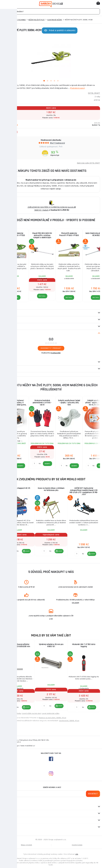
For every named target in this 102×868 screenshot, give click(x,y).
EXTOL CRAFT (94, 93)
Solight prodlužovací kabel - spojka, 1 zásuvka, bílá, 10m (69, 403)
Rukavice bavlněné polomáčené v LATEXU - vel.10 (42, 403)
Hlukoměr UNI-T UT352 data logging (84, 645)
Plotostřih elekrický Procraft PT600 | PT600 (69, 234)
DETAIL (15, 297)
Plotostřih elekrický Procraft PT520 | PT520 (15, 234)
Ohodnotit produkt (51, 348)
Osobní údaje (77, 845)
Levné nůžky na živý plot (31, 713)
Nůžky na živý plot (37, 20)
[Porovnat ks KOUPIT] (11, 551)
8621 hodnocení (57, 143)
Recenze (7, 333)
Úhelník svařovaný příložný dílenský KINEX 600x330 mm (18, 645)
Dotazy (7, 362)
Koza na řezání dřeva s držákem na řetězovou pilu (51, 489)
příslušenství (8, 326)
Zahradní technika (18, 20)
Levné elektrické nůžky (51, 713)
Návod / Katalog (9, 369)
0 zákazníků (56, 353)
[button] (26, 551)
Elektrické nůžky (55, 20)
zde (77, 854)
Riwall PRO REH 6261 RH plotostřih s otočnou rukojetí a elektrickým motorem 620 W (42, 236)
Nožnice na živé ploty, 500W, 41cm (53, 718)
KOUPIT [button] (28, 551)
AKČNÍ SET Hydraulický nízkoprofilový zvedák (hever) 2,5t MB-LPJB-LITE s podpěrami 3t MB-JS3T (84, 491)
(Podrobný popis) (78, 88)
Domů (4, 20)
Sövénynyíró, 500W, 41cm (69, 721)
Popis (4, 313)
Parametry (7, 320)
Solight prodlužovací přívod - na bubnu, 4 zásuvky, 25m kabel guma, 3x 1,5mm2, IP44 (15, 404)
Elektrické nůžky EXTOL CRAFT (89, 163)
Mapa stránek (27, 845)
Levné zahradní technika (12, 713)
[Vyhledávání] (51, 11)
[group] (18, 521)
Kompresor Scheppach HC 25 (18, 488)
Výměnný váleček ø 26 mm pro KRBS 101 (51, 645)
